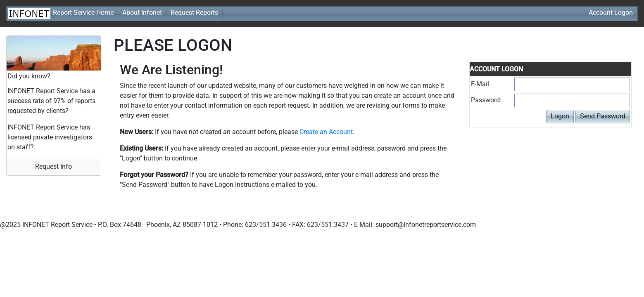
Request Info (53, 166)
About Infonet (142, 13)
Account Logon (611, 13)
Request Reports (194, 13)
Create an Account (326, 132)
